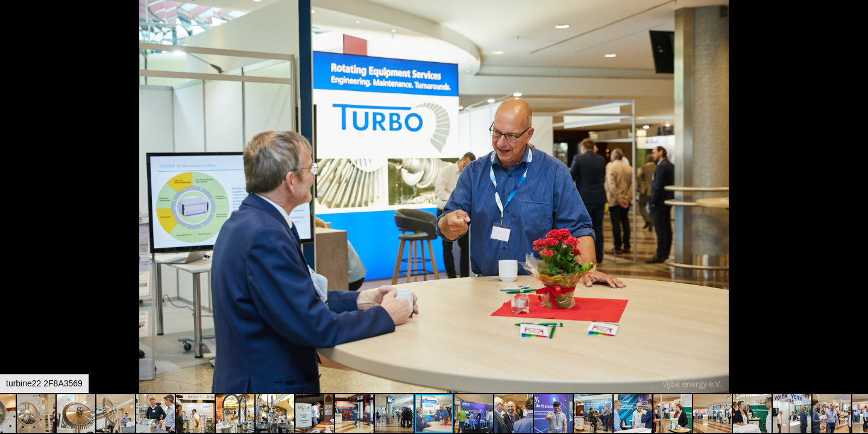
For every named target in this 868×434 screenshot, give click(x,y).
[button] (857, 31)
